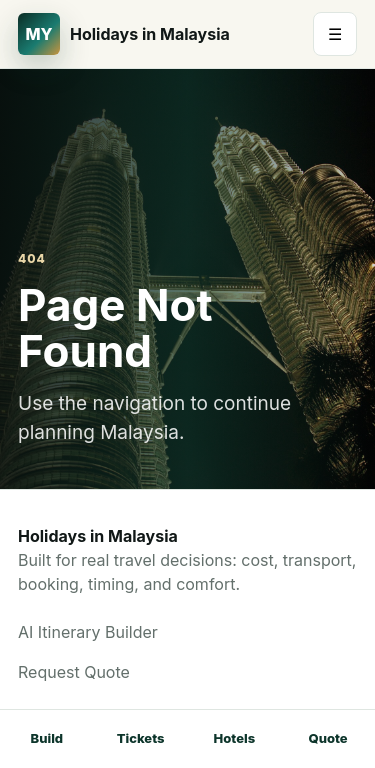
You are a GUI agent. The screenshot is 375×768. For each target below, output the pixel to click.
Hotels (235, 738)
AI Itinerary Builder (88, 632)
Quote (328, 738)
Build (47, 738)
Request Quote (74, 672)
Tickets (141, 738)
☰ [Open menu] (335, 34)
